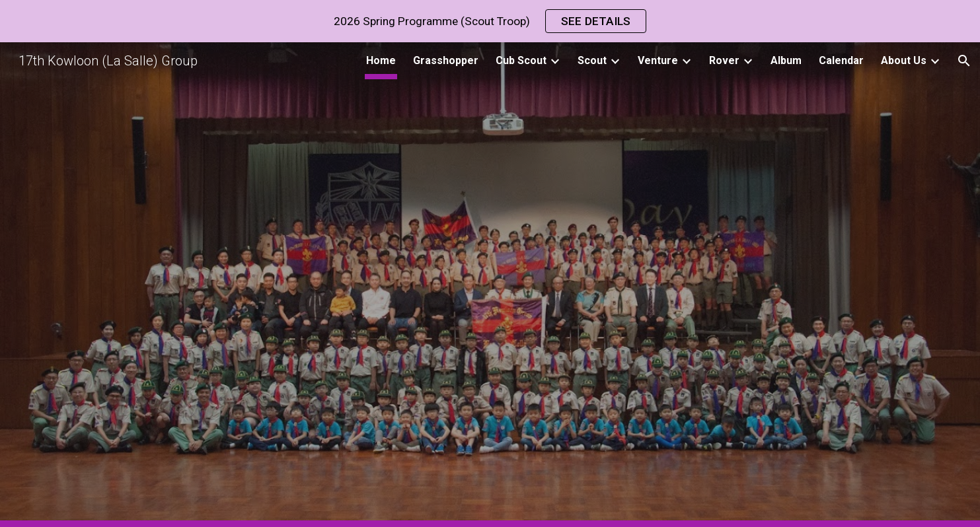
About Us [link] (904, 60)
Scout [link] (592, 60)
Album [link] (786, 60)
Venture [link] (658, 60)
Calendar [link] (841, 60)
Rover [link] (724, 60)
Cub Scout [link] (521, 60)
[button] (964, 61)
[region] (490, 21)
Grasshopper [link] (446, 60)
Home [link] (381, 60)
